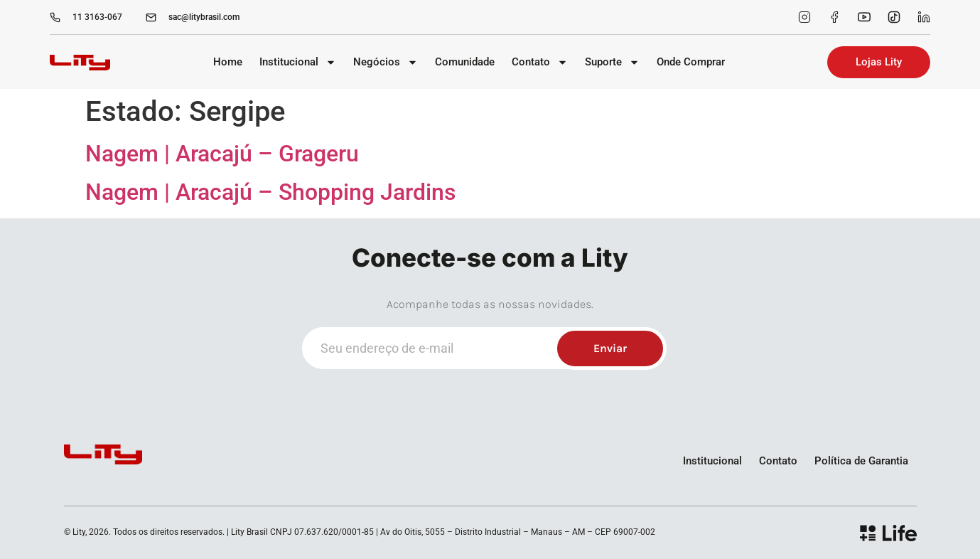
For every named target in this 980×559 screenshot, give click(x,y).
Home (228, 62)
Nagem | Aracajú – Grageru (222, 154)
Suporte (612, 62)
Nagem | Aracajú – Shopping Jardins (270, 192)
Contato (540, 62)
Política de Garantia (861, 461)
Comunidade (465, 62)
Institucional (298, 62)
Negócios (386, 62)
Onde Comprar (691, 62)
